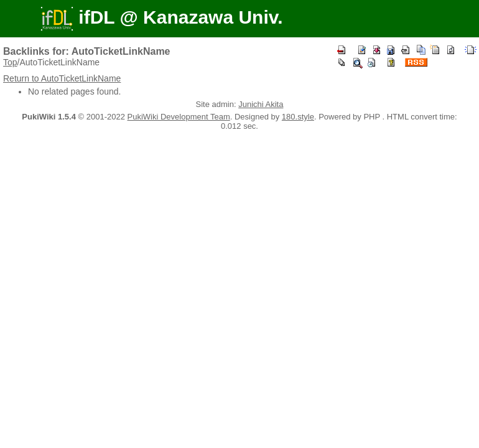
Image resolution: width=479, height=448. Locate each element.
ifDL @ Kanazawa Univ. (162, 17)
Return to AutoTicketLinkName (62, 78)
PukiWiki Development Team (179, 117)
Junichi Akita (261, 104)
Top (10, 62)
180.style (298, 117)
